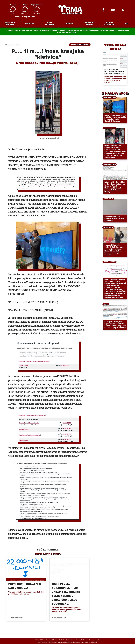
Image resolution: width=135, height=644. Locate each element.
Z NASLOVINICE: (115, 93)
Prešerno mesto (89, 24)
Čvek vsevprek (50, 24)
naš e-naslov (97, 640)
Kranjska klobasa (10, 24)
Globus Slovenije (109, 24)
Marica (70, 24)
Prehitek (30, 24)
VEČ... (127, 24)
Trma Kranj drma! (80, 45)
